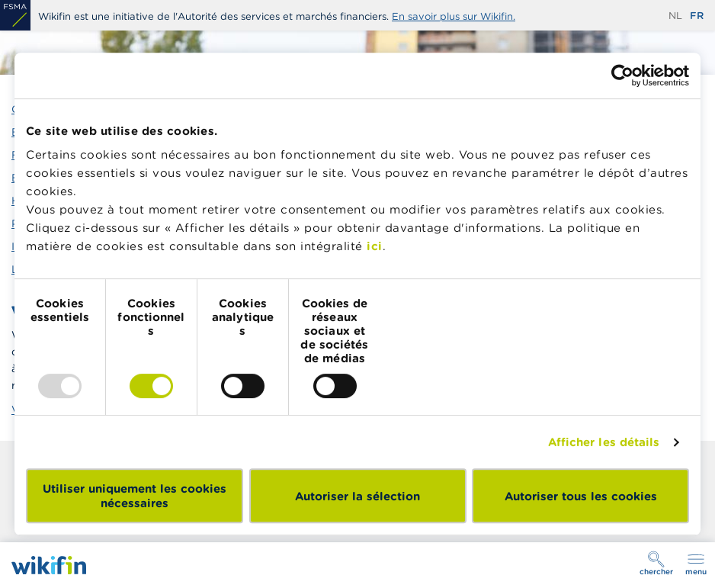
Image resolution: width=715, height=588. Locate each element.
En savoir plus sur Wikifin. (454, 16)
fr (697, 16)
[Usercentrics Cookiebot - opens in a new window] (622, 76)
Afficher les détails (604, 442)
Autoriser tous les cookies (581, 496)
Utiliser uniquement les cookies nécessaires (135, 496)
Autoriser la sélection (357, 496)
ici (375, 246)
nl (675, 16)
